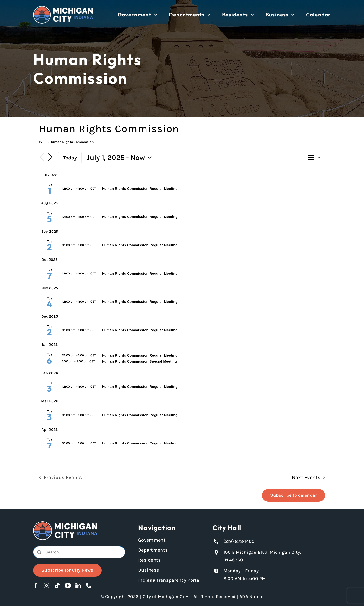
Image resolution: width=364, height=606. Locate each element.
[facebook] (36, 585)
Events (44, 142)
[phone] (89, 585)
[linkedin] (78, 585)
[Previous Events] (42, 158)
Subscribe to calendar (294, 495)
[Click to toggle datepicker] (121, 158)
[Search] (39, 552)
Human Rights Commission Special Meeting (139, 361)
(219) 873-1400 (239, 541)
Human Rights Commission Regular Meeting (140, 189)
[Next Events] (50, 158)
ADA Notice (251, 597)
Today (70, 158)
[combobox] (79, 552)
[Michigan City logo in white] (63, 8)
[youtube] (68, 585)
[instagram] (47, 585)
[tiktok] (57, 585)
